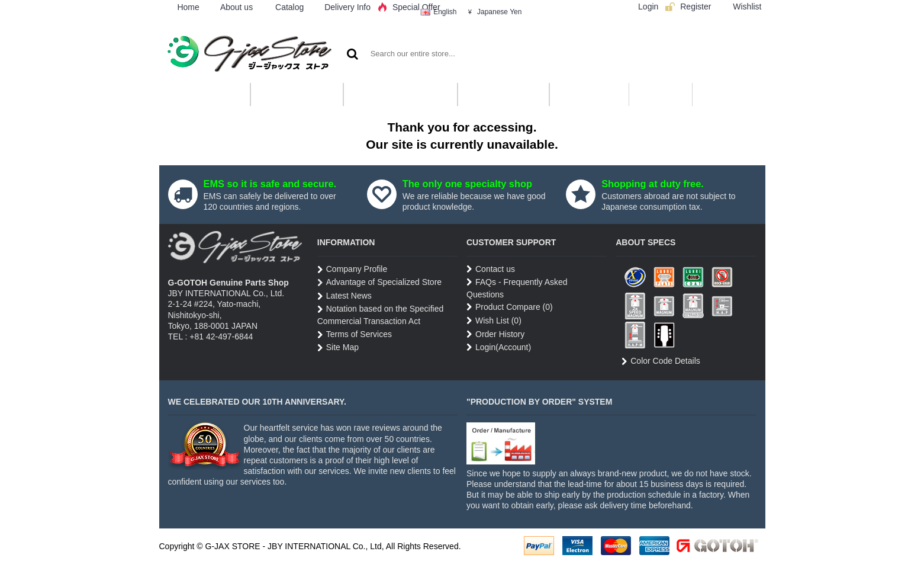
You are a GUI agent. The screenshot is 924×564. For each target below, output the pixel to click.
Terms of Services (355, 335)
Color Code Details (661, 361)
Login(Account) (499, 347)
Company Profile (352, 270)
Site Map (338, 348)
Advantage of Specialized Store (379, 283)
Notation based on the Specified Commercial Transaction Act (380, 315)
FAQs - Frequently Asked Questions (517, 288)
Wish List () (494, 321)
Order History (495, 334)
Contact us (491, 269)
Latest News (345, 296)
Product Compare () (510, 307)
